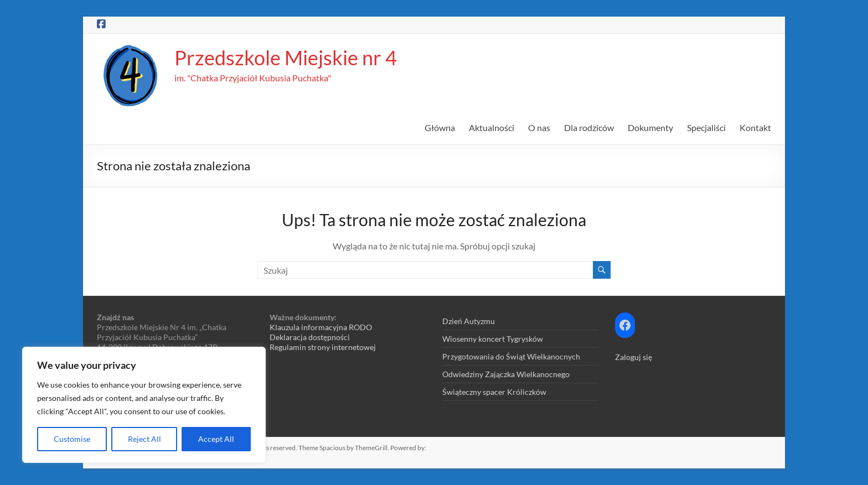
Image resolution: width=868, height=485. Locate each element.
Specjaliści (706, 127)
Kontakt (755, 127)
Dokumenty (650, 127)
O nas (539, 127)
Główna (440, 127)
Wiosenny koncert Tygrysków (493, 339)
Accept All (216, 439)
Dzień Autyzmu (469, 321)
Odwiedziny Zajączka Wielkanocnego (506, 374)
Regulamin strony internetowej (323, 347)
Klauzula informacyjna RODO (321, 327)
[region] (144, 405)
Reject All (144, 439)
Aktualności (492, 127)
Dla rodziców (589, 127)
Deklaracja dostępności (310, 337)
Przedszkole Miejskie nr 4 (286, 58)
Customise (72, 439)
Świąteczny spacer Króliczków (494, 392)
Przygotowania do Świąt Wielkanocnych (511, 356)
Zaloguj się (634, 357)
